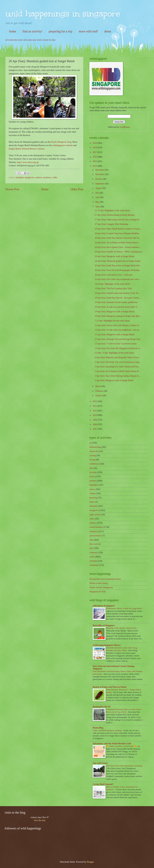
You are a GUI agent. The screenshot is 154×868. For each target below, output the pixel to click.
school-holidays (96, 527)
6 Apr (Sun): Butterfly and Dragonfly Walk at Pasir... (117, 357)
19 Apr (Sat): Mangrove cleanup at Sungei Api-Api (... (118, 316)
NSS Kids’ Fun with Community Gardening (124, 766)
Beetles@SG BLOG (102, 707)
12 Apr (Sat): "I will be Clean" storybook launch (115, 344)
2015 (95, 161)
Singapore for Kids (98, 592)
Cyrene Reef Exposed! (103, 784)
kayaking (93, 498)
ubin (91, 548)
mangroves (29, 177)
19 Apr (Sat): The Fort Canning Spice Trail (113, 288)
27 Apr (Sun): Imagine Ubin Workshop (111, 224)
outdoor (39, 177)
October (99, 179)
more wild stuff (88, 31)
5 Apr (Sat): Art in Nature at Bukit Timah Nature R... (117, 371)
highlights (94, 485)
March (98, 386)
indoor (92, 489)
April (98, 207)
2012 (95, 406)
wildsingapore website (63, 145)
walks (55, 177)
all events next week (33, 40)
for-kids (93, 472)
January (99, 395)
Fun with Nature (100, 763)
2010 (95, 415)
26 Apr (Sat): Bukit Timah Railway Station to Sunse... (118, 229)
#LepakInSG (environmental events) (105, 579)
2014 (95, 166)
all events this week (14, 40)
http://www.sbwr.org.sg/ (28, 162)
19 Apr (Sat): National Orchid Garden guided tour (116, 302)
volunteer (93, 553)
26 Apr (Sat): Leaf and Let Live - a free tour (114, 275)
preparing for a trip (61, 31)
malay (92, 502)
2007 (95, 429)
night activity (95, 515)
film (91, 468)
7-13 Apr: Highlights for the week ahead (112, 321)
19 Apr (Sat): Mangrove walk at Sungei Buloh (115, 312)
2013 (95, 401)
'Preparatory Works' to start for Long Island (124, 608)
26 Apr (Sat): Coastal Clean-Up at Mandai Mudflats (117, 233)
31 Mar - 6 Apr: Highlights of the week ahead (114, 353)
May (98, 202)
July (97, 193)
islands (92, 493)
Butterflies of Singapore (104, 625)
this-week (94, 544)
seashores (47, 177)
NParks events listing (99, 583)
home (13, 31)
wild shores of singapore (104, 606)
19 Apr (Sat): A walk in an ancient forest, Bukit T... (117, 307)
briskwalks (94, 451)
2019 (95, 143)
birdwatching (95, 447)
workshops (94, 565)
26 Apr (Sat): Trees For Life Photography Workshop (117, 270)
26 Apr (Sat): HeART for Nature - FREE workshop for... (119, 252)
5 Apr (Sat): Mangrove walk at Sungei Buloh (114, 380)
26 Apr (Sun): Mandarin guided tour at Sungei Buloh (117, 261)
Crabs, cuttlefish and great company (108, 730)
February (99, 391)
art (91, 443)
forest (92, 477)
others (92, 519)
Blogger (90, 862)
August (99, 188)
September (100, 184)
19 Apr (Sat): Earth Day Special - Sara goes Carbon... (118, 298)
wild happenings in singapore (63, 14)
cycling (93, 455)
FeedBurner (125, 127)
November (100, 174)
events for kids (49, 40)
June (98, 197)
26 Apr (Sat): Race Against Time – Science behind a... (118, 247)
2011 (95, 411)
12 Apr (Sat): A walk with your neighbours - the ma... (118, 330)
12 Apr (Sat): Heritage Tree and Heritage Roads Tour (117, 339)
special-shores (96, 536)
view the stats (40, 820)
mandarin (20, 177)
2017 (95, 152)
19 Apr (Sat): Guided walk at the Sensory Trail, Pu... (117, 293)
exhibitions (94, 464)
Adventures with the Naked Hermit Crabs (112, 744)
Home (45, 189)
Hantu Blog (98, 728)
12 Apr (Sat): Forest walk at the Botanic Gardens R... (118, 325)
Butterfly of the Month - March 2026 (122, 628)
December (100, 170)
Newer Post (12, 189)
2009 (95, 420)
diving (92, 460)
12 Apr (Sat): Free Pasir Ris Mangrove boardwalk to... (118, 348)
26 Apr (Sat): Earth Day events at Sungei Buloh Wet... (118, 266)
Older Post (77, 189)
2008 (95, 424)
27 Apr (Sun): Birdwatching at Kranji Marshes (115, 215)
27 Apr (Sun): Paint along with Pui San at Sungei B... (118, 220)
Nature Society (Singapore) (101, 587)
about (108, 31)
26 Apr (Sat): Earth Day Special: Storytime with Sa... (118, 238)
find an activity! (32, 31)
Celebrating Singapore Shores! (107, 645)
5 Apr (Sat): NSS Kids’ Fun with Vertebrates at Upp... (118, 362)
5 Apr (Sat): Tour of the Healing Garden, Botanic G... (118, 376)
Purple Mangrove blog (61, 142)
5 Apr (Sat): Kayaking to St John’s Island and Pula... (117, 367)
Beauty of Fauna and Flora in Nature (110, 687)
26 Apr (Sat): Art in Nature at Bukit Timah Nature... (117, 243)
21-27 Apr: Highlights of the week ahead (112, 210)
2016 (95, 157)
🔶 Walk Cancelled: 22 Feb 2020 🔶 (122, 746)
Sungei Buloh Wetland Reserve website (27, 149)
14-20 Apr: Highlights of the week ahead (112, 284)
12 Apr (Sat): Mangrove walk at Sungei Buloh (115, 335)
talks (91, 540)
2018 (95, 148)
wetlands (93, 561)
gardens (93, 481)
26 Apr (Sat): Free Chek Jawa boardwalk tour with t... (118, 279)
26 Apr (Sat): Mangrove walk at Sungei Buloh (115, 256)
